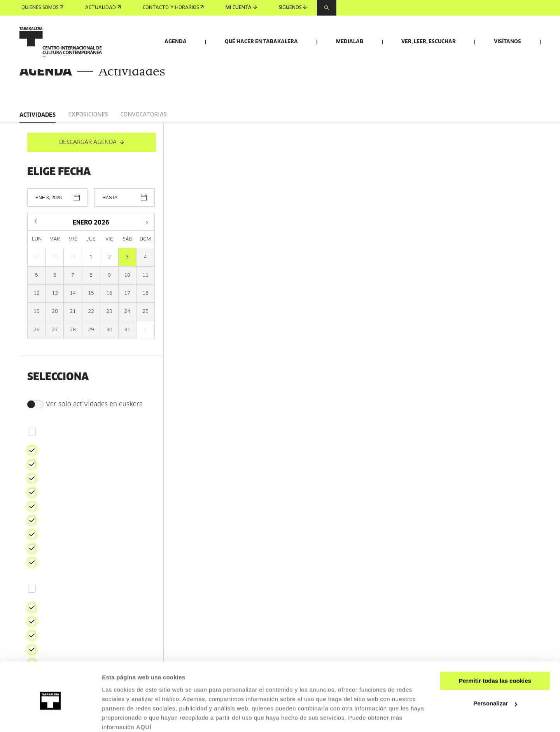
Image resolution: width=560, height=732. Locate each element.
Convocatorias (144, 160)
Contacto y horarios (173, 8)
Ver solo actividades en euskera (85, 449)
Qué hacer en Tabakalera (261, 42)
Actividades (38, 160)
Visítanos (507, 42)
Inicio (26, 101)
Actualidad (103, 8)
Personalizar (495, 671)
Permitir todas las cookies (495, 649)
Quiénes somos (42, 8)
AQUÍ (144, 695)
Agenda (176, 42)
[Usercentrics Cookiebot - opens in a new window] (50, 717)
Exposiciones (88, 160)
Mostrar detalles (125, 717)
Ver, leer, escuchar (429, 42)
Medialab (350, 42)
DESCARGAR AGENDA (92, 188)
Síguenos (293, 8)
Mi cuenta (241, 8)
